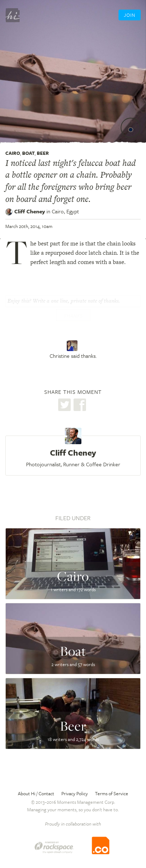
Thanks (73, 316)
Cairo (13, 153)
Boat (28, 153)
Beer (43, 153)
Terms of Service (112, 793)
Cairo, (65, 211)
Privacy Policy (75, 793)
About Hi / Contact (36, 793)
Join (130, 15)
